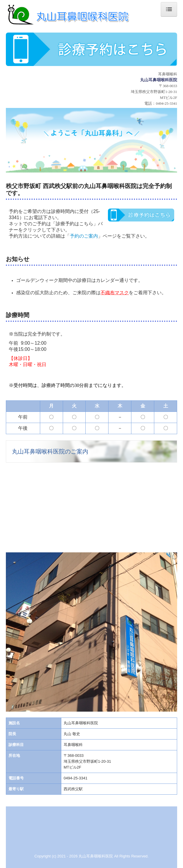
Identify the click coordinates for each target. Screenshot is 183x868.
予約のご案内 (84, 236)
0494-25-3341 (166, 104)
